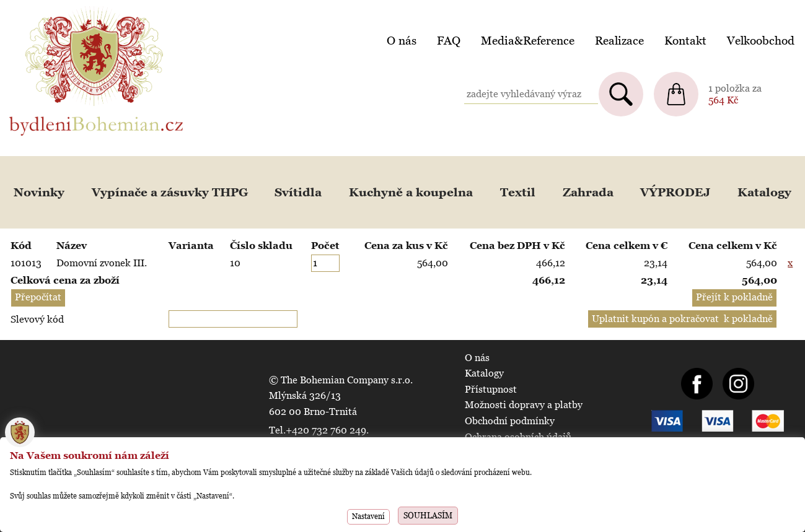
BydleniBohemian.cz (54, 8)
